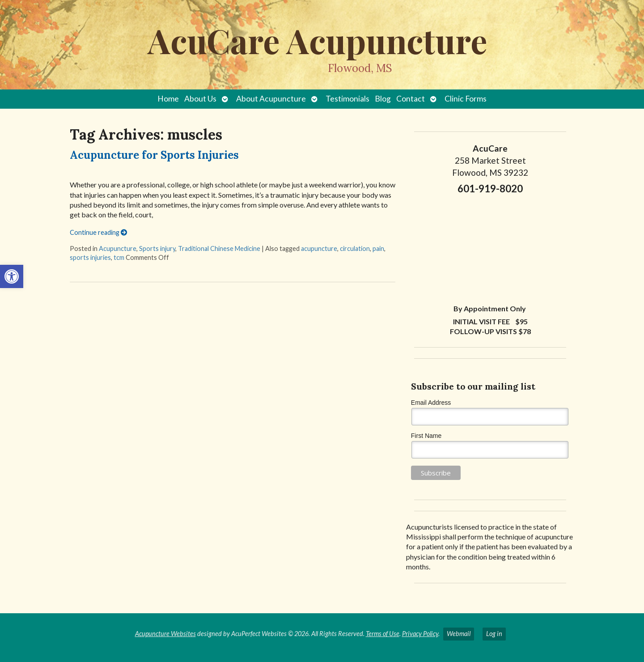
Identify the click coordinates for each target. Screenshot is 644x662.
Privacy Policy (420, 634)
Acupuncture (118, 248)
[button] (12, 276)
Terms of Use (383, 634)
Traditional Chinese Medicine (219, 248)
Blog (383, 99)
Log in (494, 634)
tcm (119, 257)
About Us (200, 99)
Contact (411, 99)
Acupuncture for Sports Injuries (154, 155)
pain (378, 248)
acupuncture (319, 248)
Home (168, 99)
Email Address (431, 403)
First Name (426, 436)
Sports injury (157, 248)
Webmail (459, 634)
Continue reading (98, 232)
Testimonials (347, 99)
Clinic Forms (466, 99)
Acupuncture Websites (165, 634)
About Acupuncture (271, 99)
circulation (355, 248)
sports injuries (90, 257)
